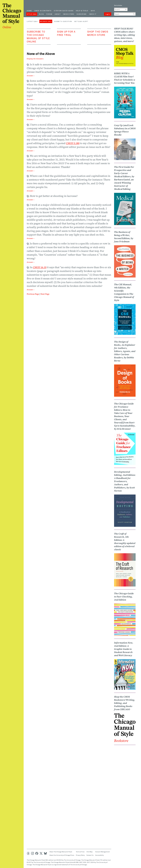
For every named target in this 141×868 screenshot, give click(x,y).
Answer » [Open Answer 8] (31, 238)
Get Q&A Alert (81, 21)
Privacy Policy (80, 855)
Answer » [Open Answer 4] (31, 151)
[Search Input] (125, 14)
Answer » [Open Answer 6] (31, 191)
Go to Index (118, 5)
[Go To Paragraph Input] (121, 9)
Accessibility (99, 855)
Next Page (45, 294)
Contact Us (90, 855)
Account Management (102, 852)
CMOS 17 (93, 14)
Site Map (89, 852)
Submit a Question (63, 21)
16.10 (40, 267)
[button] (126, 9)
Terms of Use (80, 852)
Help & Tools (82, 11)
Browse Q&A (46, 21)
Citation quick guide (64, 11)
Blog (41, 14)
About (58, 14)
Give (93, 11)
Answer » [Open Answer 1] (31, 76)
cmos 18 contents (43, 11)
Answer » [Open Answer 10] (31, 290)
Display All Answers (35, 59)
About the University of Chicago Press (62, 855)
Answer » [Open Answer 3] (31, 119)
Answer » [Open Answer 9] (31, 262)
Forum (49, 14)
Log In (108, 14)
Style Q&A (32, 14)
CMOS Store (69, 14)
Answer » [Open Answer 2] (31, 99)
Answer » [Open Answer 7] (31, 200)
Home (29, 11)
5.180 (73, 143)
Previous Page (33, 294)
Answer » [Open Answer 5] (31, 171)
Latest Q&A (32, 21)
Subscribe (82, 14)
